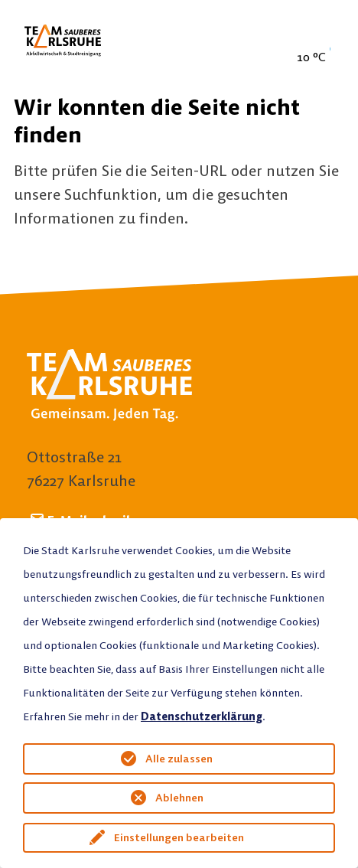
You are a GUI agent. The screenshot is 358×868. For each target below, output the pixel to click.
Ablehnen (179, 798)
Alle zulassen (179, 759)
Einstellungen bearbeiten (179, 837)
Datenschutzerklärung (202, 716)
